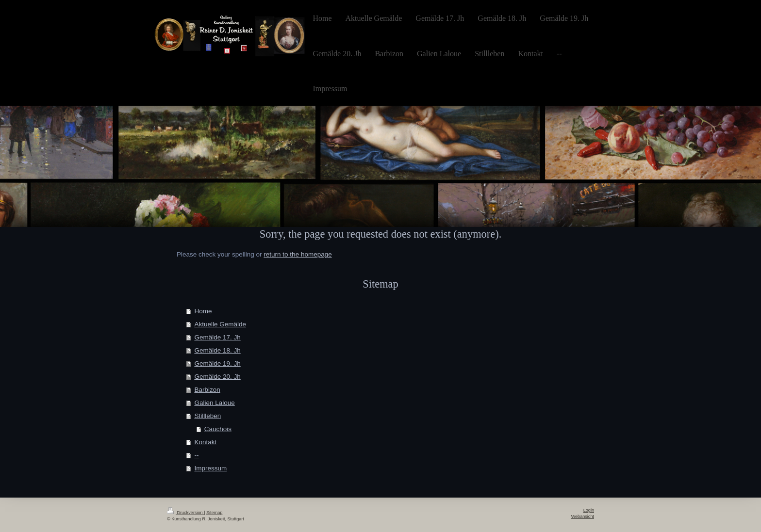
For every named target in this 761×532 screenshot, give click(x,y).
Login (589, 510)
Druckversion (185, 513)
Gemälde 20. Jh (217, 377)
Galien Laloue (214, 403)
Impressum (210, 468)
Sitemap (214, 513)
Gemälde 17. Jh (217, 337)
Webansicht (583, 516)
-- (196, 455)
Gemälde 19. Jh (217, 363)
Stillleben (207, 416)
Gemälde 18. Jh (217, 350)
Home (203, 311)
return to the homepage (298, 254)
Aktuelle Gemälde (220, 324)
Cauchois (218, 429)
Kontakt (205, 442)
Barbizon (207, 390)
